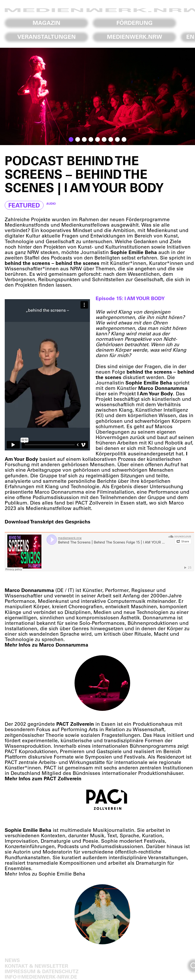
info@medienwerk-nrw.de (41, 977)
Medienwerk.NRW (135, 37)
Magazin (47, 23)
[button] (71, 139)
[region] (97, 96)
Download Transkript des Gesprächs (48, 521)
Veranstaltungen (47, 37)
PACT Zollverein (94, 503)
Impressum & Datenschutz (42, 971)
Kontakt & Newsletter (36, 966)
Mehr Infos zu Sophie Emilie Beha (45, 874)
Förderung (135, 23)
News (12, 960)
